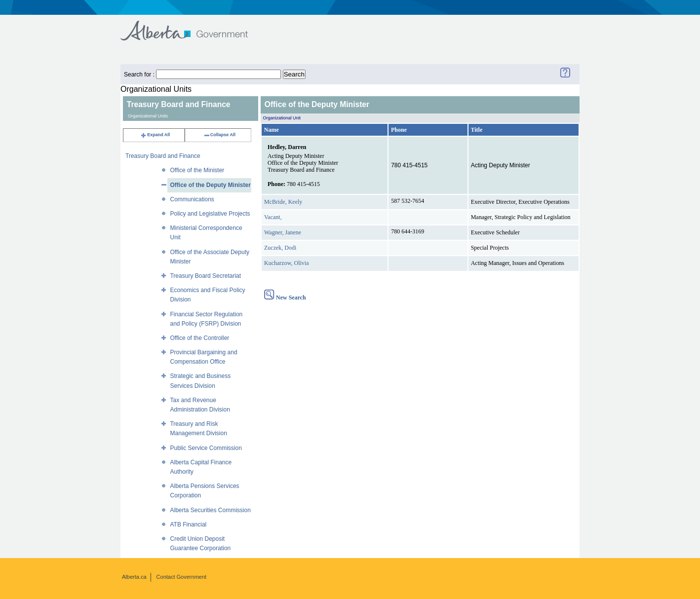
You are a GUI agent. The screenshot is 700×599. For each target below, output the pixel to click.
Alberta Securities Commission (210, 510)
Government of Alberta (192, 26)
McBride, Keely (283, 202)
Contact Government (182, 577)
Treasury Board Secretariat (205, 276)
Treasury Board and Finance (163, 156)
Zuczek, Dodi (280, 248)
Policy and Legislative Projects (210, 214)
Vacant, (273, 217)
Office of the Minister (197, 170)
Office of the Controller (199, 338)
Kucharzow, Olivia (287, 263)
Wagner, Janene (283, 232)
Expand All (155, 135)
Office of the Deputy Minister (210, 185)
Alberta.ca (134, 577)
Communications (192, 199)
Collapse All (219, 135)
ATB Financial (188, 524)
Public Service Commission (206, 448)
